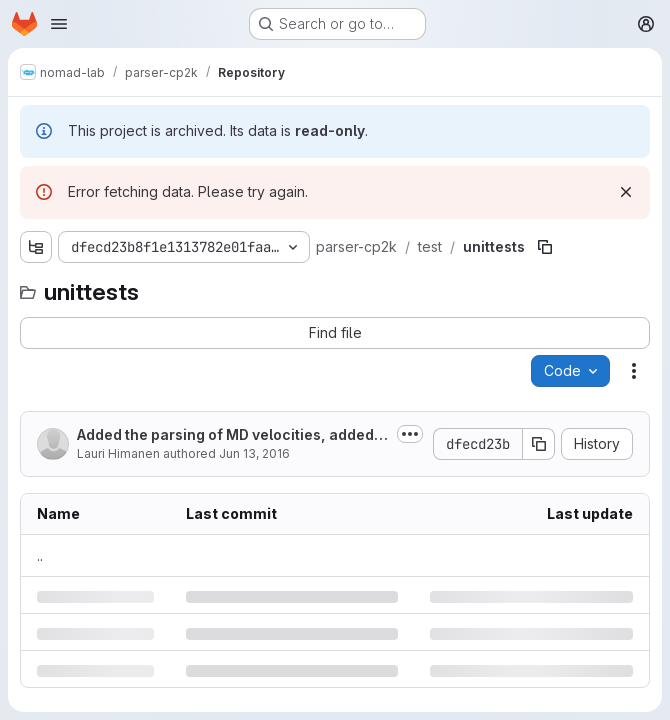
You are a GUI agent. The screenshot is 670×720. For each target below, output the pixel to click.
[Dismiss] (626, 192)
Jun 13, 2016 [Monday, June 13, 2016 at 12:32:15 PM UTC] (254, 453)
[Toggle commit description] (410, 434)
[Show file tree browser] (36, 247)
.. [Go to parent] (40, 555)
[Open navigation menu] (59, 24)
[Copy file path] (545, 247)
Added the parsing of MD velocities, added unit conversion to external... (231, 435)
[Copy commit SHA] (539, 444)
